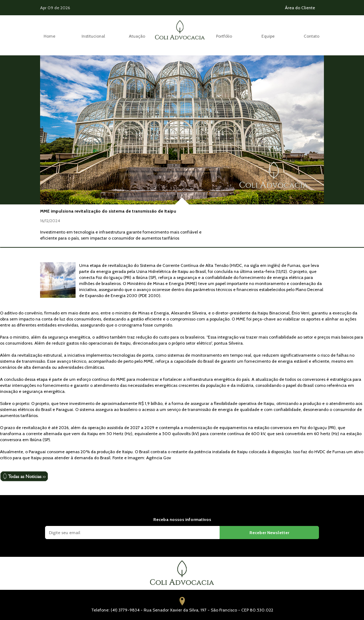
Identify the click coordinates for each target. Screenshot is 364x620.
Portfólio (224, 36)
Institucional (93, 36)
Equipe (268, 36)
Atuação (137, 36)
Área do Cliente (300, 8)
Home (49, 36)
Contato (311, 36)
